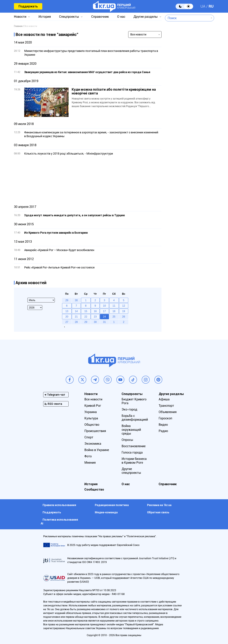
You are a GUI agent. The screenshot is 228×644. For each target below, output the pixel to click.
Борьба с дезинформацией (135, 418)
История (45, 17)
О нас (121, 17)
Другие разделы (146, 17)
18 (114, 311)
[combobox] (187, 18)
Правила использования (59, 505)
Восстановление (134, 446)
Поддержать (28, 6)
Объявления (168, 412)
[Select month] (41, 300)
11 (114, 306)
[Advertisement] (88, 180)
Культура (91, 418)
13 (67, 311)
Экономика (93, 444)
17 (104, 311)
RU (211, 6)
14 (76, 311)
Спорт (89, 437)
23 (95, 317)
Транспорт (166, 406)
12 (124, 306)
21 (76, 317)
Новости (20, 17)
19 (124, 311)
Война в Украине (97, 450)
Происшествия (95, 431)
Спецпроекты (69, 17)
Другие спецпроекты (131, 471)
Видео (163, 425)
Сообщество (94, 489)
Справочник (100, 17)
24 (104, 317)
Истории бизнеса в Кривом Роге (134, 461)
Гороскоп (165, 418)
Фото (88, 456)
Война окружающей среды (131, 430)
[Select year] (35, 308)
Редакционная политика (112, 505)
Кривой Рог (93, 406)
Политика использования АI (59, 521)
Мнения (90, 463)
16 (95, 311)
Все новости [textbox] (138, 34)
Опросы (127, 440)
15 (86, 311)
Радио (163, 431)
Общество (92, 425)
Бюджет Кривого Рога (134, 401)
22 (86, 317)
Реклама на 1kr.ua (159, 505)
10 (104, 306)
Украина (91, 412)
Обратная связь (158, 512)
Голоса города (132, 452)
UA (203, 6)
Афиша (164, 399)
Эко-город (129, 409)
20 (67, 317)
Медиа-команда (106, 512)
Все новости (93, 399)
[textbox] (187, 18)
